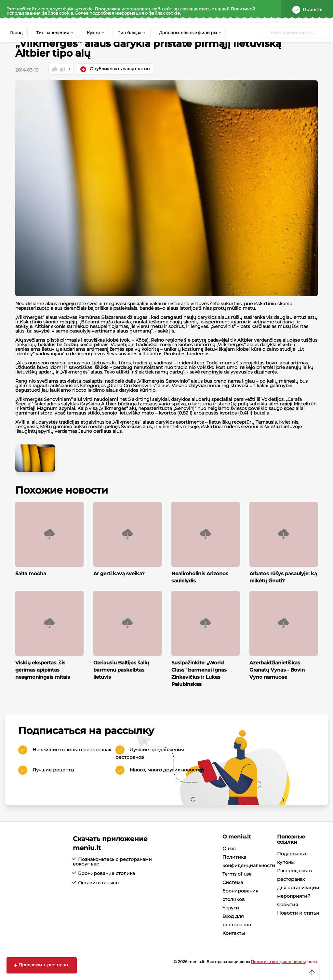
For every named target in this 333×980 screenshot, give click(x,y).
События (287, 904)
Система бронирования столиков (240, 890)
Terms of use (237, 873)
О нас (229, 848)
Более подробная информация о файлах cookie (127, 13)
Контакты (234, 932)
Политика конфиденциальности (284, 961)
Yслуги (231, 907)
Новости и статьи (298, 912)
